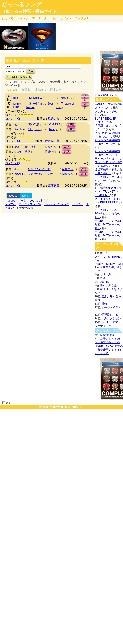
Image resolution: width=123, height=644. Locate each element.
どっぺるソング (22, 5)
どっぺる (15, 18)
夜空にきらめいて (39, 169)
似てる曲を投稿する (18, 77)
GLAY (18, 152)
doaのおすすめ (39, 201)
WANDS (19, 174)
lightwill (58, 407)
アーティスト (44, 18)
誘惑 (28, 152)
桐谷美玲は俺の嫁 (106, 95)
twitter (26, 196)
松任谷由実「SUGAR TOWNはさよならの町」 (108, 214)
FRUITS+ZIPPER (111, 257)
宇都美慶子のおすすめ (109, 350)
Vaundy (104, 282)
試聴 (85, 97)
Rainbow (20, 129)
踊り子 (104, 278)
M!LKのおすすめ (105, 335)
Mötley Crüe (17, 106)
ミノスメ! (82, 18)
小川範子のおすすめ (107, 339)
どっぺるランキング (56, 204)
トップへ (10, 204)
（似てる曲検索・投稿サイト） (31, 11)
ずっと (104, 253)
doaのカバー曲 (17, 201)
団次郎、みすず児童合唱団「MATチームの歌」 (109, 225)
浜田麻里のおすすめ (107, 342)
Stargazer (34, 129)
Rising (53, 129)
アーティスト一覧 (30, 204)
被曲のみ (40, 90)
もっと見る (102, 353)
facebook (13, 196)
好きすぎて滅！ (110, 285)
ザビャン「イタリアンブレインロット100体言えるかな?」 (109, 162)
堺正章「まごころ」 (107, 126)
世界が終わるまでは (40, 174)
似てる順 (12, 90)
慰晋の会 (54, 119)
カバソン (66, 18)
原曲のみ (56, 90)
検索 (31, 71)
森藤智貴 (54, 186)
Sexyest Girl (37, 98)
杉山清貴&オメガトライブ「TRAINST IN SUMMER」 (108, 192)
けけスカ (105, 274)
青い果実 (67, 98)
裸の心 (106, 304)
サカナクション (111, 318)
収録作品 (50, 147)
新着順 (26, 90)
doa (16, 98)
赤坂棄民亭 (52, 141)
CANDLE (55, 125)
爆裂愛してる (110, 315)
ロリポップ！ (76, 407)
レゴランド (16, 82)
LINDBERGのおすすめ (109, 346)
